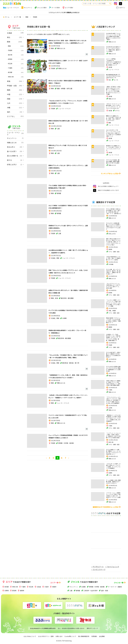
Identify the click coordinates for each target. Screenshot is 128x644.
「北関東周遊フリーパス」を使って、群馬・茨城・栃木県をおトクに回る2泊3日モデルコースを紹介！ (68, 378)
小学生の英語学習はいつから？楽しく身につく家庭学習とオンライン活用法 (113, 258)
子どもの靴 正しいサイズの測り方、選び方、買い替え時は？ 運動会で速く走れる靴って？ (113, 272)
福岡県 (22, 591)
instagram (95, 186)
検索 (110, 4)
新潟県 (110, 293)
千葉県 (110, 390)
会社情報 (102, 636)
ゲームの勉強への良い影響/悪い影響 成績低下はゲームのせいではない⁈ (113, 482)
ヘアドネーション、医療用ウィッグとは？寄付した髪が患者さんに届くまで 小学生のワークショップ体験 (113, 495)
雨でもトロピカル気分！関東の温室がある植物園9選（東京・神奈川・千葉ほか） (68, 82)
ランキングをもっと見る (110, 173)
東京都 (7, 587)
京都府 (54, 587)
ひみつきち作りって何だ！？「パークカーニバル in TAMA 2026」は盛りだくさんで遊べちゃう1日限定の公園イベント (113, 133)
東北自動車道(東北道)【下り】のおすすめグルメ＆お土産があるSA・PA (113, 76)
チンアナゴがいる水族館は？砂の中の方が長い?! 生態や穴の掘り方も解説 (67, 312)
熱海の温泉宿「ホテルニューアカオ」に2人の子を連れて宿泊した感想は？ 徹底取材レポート (113, 320)
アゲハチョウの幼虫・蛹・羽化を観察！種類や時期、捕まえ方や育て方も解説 (113, 161)
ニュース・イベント (13, 8)
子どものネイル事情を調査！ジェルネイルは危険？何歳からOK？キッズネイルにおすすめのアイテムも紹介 (113, 226)
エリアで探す (69, 8)
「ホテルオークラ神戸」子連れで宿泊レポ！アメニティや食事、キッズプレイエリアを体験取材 (113, 466)
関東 (52, 51)
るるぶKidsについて (30, 636)
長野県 (110, 249)
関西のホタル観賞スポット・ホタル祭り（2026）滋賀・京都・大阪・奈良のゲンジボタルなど (113, 118)
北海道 (53, 261)
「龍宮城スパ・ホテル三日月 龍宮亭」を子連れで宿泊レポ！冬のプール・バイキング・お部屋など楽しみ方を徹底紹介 (113, 418)
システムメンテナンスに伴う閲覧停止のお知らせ (64, 13)
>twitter (120, 4)
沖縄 (110, 311)
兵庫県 (110, 473)
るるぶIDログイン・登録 (46, 636)
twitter (95, 190)
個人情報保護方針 (84, 636)
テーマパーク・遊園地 (115, 587)
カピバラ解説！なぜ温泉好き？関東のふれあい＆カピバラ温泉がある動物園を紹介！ (67, 208)
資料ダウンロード (92, 628)
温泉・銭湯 (104, 591)
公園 (71, 591)
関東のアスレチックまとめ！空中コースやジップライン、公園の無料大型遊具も (67, 167)
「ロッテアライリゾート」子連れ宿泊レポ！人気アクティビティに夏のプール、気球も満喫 (113, 286)
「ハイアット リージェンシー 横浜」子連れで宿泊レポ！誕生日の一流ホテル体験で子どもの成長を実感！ (113, 435)
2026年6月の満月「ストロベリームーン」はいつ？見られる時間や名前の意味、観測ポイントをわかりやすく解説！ (113, 36)
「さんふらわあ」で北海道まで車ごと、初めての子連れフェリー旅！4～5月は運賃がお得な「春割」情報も (68, 358)
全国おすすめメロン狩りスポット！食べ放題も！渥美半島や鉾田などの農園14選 (68, 291)
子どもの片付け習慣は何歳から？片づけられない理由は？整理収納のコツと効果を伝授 (113, 369)
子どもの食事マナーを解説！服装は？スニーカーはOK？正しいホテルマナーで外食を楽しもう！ (113, 452)
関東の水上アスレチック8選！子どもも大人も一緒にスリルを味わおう (68, 147)
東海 (56, 298)
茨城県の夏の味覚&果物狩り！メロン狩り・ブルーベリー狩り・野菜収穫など (67, 332)
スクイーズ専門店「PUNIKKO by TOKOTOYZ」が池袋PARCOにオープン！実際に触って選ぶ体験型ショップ (113, 62)
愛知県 (14, 591)
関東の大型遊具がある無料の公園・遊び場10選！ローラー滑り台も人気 (67, 122)
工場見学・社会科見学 (90, 591)
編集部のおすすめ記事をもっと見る (106, 507)
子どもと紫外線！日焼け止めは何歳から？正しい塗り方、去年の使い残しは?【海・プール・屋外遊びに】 (114, 211)
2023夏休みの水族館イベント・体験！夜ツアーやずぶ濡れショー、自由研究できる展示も (68, 253)
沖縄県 (114, 311)
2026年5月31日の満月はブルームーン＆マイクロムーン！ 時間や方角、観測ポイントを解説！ (113, 49)
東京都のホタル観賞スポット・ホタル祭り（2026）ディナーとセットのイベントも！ (113, 148)
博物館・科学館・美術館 (97, 587)
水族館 (83, 587)
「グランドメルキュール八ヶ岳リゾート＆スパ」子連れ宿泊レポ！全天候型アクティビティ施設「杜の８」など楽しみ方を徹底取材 (113, 400)
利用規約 (94, 636)
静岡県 (110, 327)
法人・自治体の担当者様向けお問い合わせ (71, 628)
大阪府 (46, 587)
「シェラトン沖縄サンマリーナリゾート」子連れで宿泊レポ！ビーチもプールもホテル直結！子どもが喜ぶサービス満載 (113, 303)
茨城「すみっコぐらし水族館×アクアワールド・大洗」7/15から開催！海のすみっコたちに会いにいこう (67, 273)
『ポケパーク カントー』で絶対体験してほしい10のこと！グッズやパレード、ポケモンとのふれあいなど (113, 106)
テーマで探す (56, 8)
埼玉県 (31, 587)
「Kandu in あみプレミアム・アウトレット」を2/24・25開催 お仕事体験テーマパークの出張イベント (68, 103)
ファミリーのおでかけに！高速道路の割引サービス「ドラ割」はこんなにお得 (67, 416)
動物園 (78, 591)
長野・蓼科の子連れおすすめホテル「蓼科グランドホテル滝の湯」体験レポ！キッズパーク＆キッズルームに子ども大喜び (113, 242)
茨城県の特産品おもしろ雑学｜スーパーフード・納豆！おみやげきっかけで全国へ (67, 63)
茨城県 (53, 71)
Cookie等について (70, 636)
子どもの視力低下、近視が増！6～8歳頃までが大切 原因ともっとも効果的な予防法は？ (113, 355)
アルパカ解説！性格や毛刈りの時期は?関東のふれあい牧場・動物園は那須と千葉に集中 (68, 188)
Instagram (115, 4)
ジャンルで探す (42, 8)
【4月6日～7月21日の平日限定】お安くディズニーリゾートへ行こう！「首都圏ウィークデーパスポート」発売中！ (67, 398)
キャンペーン (28, 8)
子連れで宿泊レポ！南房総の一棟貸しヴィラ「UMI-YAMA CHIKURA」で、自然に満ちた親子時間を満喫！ (113, 383)
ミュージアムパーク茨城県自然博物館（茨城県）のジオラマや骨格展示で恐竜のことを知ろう (67, 438)
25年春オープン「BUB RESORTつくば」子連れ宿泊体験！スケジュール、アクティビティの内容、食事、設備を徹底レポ (113, 337)
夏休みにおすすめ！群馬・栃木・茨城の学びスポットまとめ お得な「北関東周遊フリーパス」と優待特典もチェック (67, 43)
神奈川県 (111, 442)
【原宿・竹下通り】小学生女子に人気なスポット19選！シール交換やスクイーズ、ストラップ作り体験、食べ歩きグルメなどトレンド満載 (113, 90)
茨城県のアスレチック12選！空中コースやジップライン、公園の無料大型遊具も (67, 227)
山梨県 (110, 408)
